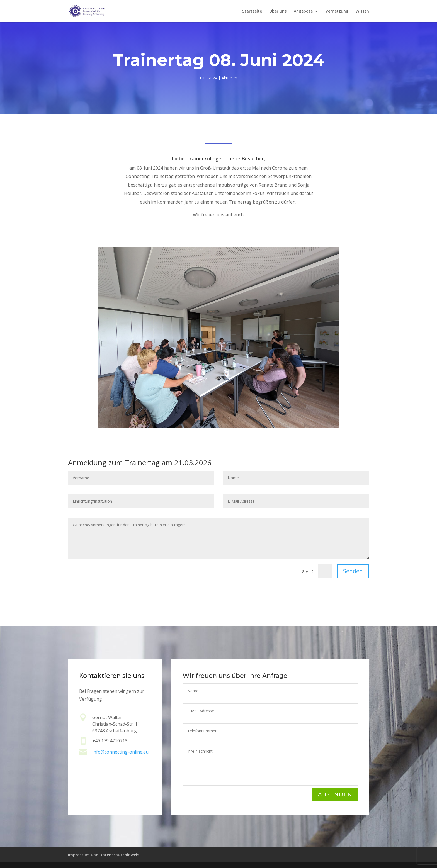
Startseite (252, 11)
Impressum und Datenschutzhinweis (104, 855)
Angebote (303, 11)
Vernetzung (337, 11)
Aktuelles (230, 78)
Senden (353, 571)
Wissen (362, 11)
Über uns (278, 11)
